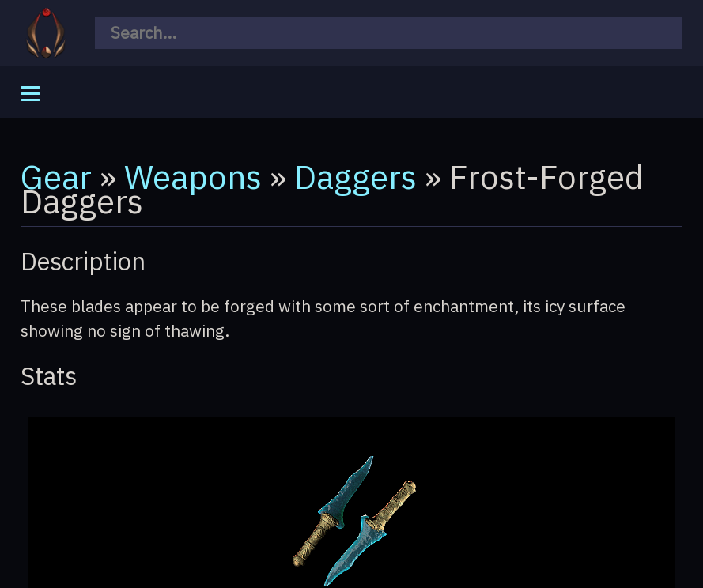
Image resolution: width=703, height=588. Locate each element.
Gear (56, 176)
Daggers (355, 176)
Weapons (193, 176)
